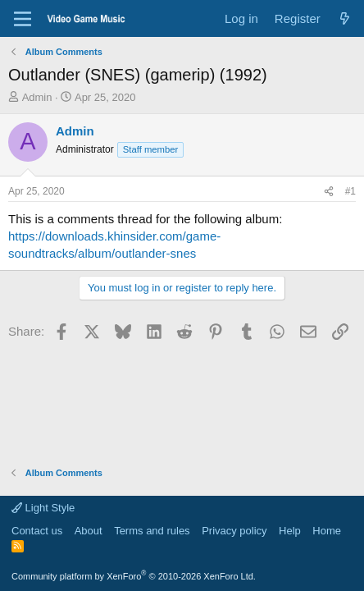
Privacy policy (234, 531)
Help (290, 531)
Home (327, 531)
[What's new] (345, 18)
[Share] (329, 192)
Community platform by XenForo (134, 576)
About (89, 531)
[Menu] (23, 19)
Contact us (37, 531)
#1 (350, 191)
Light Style (43, 508)
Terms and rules (152, 531)
